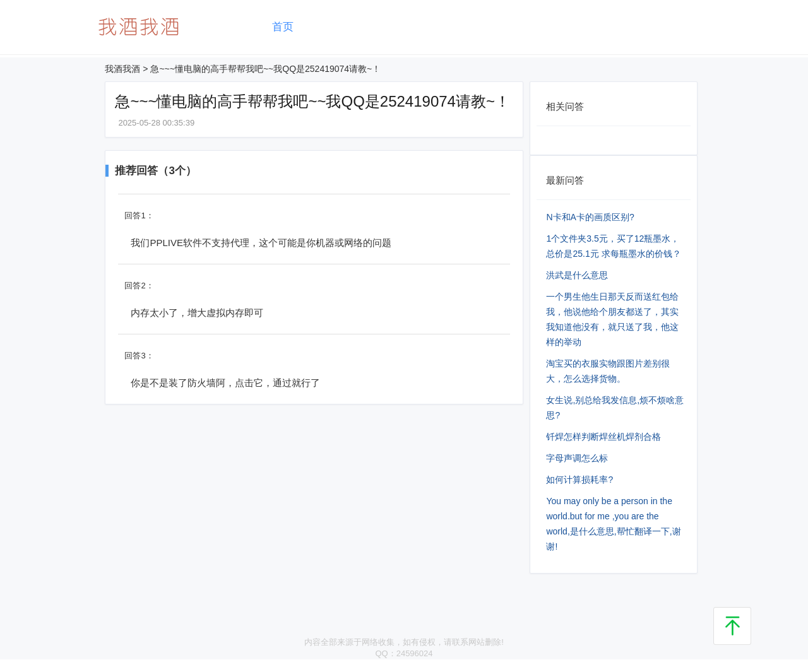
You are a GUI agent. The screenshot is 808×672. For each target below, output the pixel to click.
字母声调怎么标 (577, 458)
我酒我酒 (122, 69)
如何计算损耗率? (579, 480)
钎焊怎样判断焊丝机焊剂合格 (603, 437)
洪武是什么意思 (577, 275)
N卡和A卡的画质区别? (590, 217)
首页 (283, 27)
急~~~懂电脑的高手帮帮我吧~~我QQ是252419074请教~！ (265, 69)
